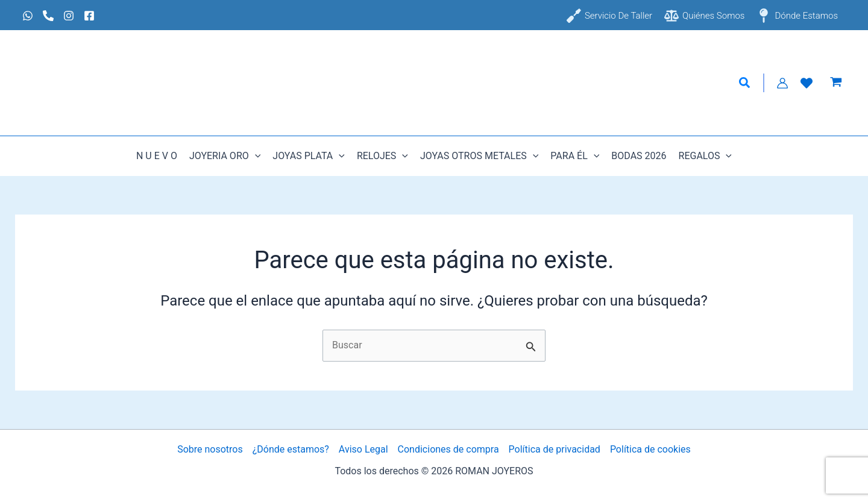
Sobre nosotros (210, 449)
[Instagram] (69, 16)
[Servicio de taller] (609, 16)
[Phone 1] (48, 16)
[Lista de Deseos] (807, 83)
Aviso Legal (363, 449)
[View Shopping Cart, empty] (836, 83)
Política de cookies (650, 449)
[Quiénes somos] (704, 16)
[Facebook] (89, 16)
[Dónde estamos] (797, 16)
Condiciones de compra (448, 449)
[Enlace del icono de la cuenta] (782, 83)
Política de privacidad (555, 449)
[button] (745, 83)
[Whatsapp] (28, 16)
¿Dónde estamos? (291, 449)
